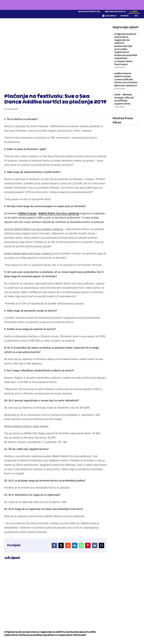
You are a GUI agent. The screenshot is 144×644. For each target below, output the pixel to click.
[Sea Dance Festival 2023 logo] (29, 12)
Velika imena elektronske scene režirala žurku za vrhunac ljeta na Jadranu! (126, 80)
